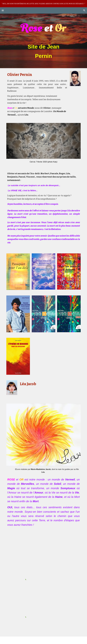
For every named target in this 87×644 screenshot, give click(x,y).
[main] (43, 41)
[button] (3, 10)
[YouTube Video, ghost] (43, 546)
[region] (43, 4)
